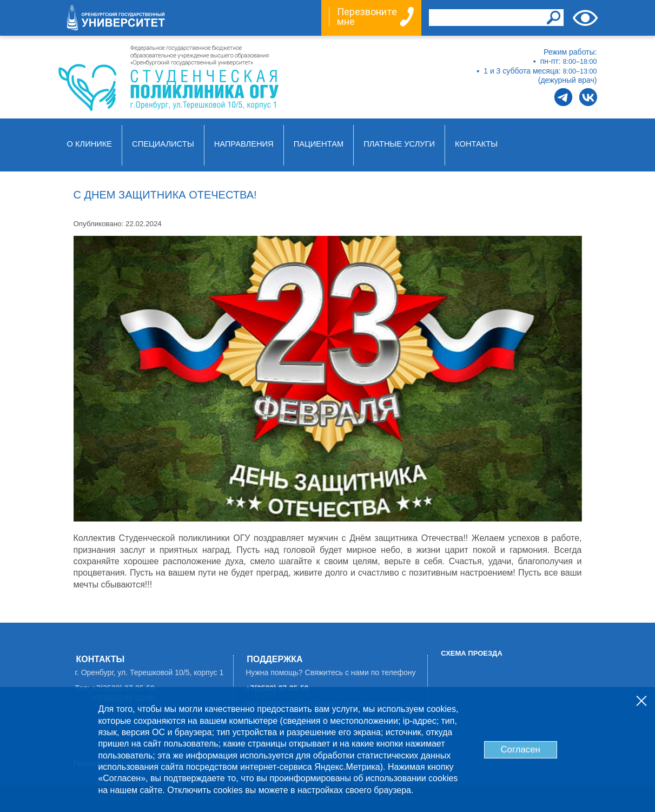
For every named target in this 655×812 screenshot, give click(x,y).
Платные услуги (399, 144)
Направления (244, 144)
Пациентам (319, 144)
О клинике (90, 144)
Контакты (476, 144)
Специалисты (163, 144)
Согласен (520, 750)
